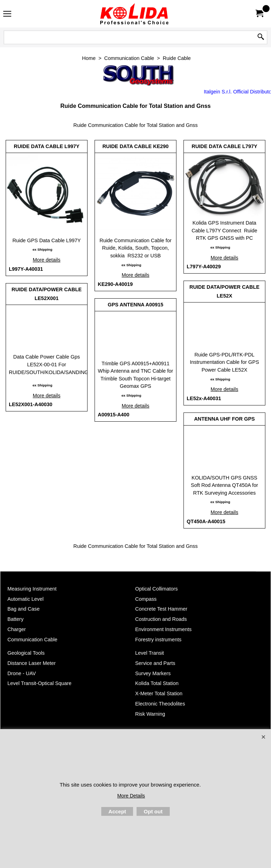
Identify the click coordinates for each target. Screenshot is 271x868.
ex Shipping (42, 249)
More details (47, 260)
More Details (131, 796)
